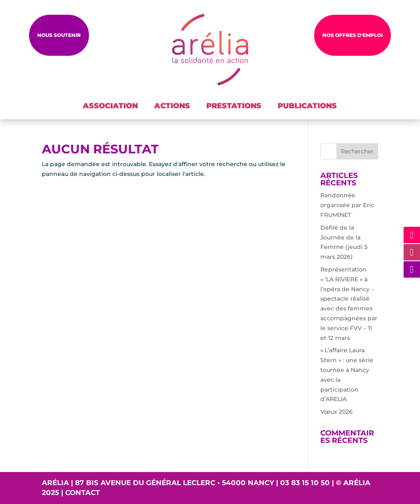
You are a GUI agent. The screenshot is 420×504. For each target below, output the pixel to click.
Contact (83, 493)
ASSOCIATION (110, 106)
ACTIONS (172, 106)
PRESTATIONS (234, 106)
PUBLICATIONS (307, 106)
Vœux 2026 (337, 412)
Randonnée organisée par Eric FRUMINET (347, 205)
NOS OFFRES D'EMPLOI (353, 35)
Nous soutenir (59, 35)
